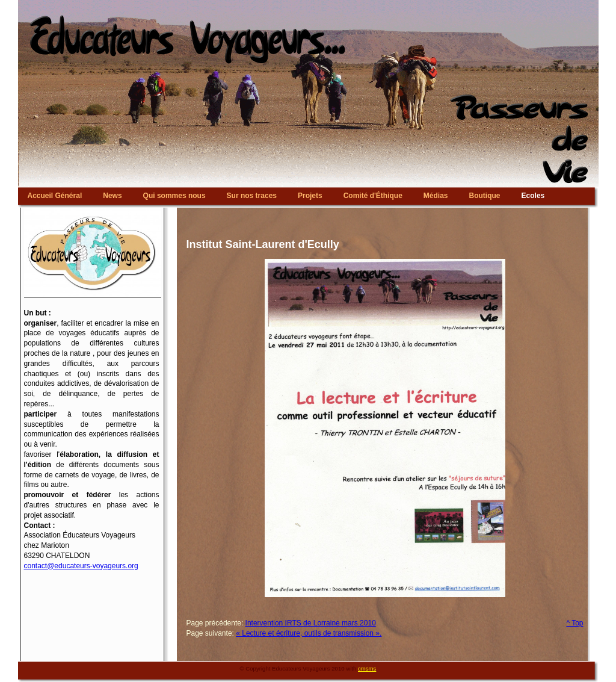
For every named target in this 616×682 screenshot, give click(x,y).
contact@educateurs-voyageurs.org (81, 566)
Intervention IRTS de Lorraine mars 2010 (311, 623)
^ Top (574, 623)
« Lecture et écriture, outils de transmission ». (309, 633)
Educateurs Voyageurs (308, 3)
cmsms (367, 668)
